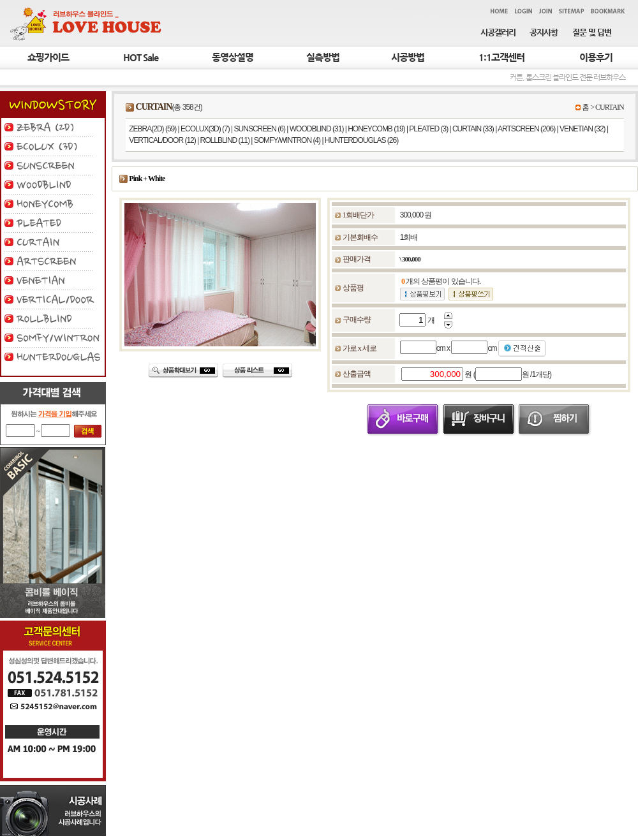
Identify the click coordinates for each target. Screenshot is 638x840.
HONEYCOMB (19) (376, 129)
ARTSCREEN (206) (526, 129)
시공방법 (408, 57)
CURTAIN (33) (473, 129)
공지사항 (544, 32)
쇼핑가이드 (48, 57)
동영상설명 (233, 57)
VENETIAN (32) (582, 129)
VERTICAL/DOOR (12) (162, 140)
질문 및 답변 (592, 32)
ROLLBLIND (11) (225, 140)
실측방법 (323, 57)
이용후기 (596, 57)
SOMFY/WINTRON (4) (287, 140)
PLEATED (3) (428, 129)
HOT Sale (141, 57)
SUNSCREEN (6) (260, 129)
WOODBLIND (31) (317, 129)
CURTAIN (610, 107)
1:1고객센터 (501, 57)
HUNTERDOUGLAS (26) (361, 140)
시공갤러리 (498, 32)
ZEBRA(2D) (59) (152, 129)
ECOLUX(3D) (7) (205, 129)
